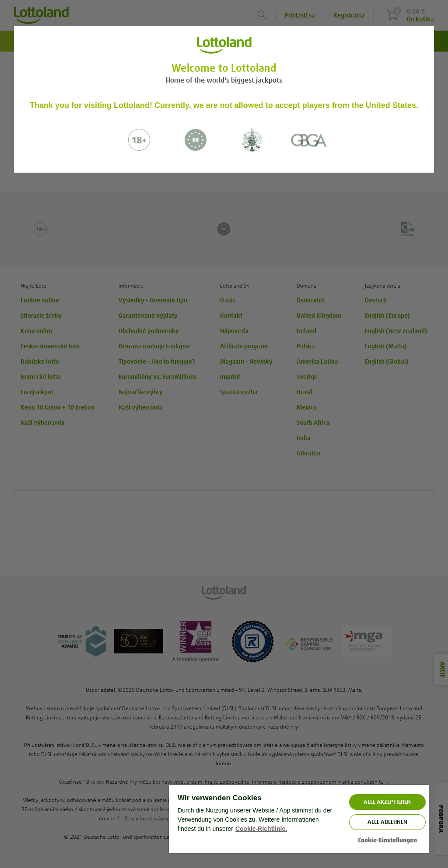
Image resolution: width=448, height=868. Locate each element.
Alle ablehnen (387, 822)
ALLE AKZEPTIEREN (387, 802)
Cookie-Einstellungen (387, 840)
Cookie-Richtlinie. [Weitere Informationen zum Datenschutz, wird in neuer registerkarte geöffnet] (261, 829)
